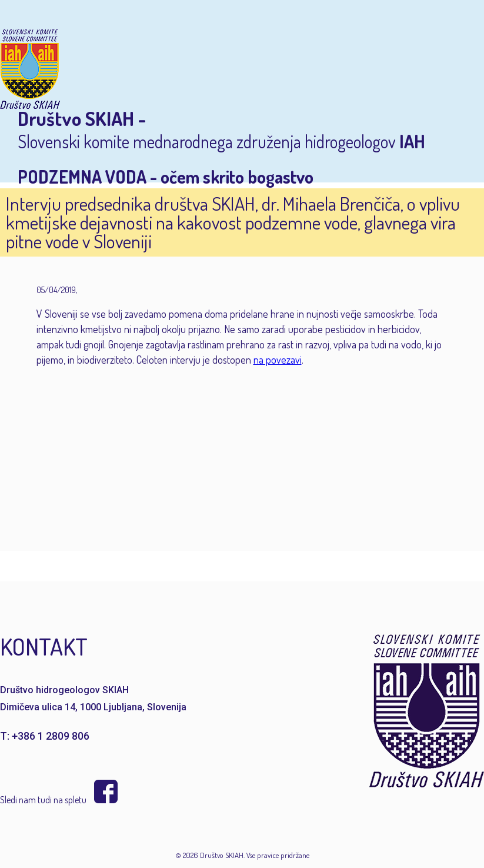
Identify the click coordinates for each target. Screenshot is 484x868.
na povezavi (278, 360)
